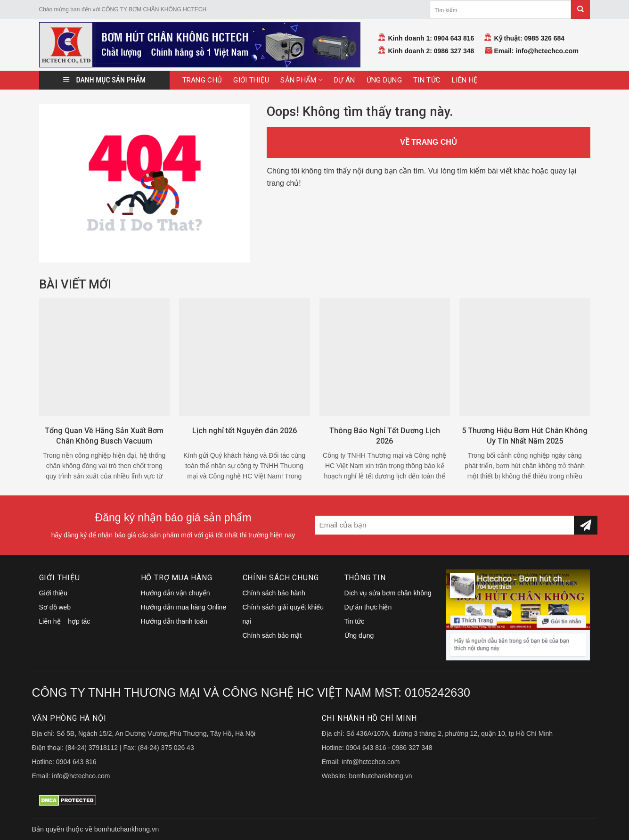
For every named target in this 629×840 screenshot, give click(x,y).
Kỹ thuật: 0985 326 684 (530, 38)
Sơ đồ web (55, 607)
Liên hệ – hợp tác (65, 621)
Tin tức (427, 80)
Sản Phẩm (302, 80)
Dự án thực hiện (368, 607)
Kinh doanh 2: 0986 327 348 (431, 51)
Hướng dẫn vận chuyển (176, 593)
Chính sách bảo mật (272, 635)
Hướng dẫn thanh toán (174, 621)
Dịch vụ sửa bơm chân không (388, 593)
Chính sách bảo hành (274, 593)
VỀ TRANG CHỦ (429, 142)
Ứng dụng (384, 80)
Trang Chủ (202, 80)
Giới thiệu (251, 80)
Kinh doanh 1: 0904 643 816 (431, 38)
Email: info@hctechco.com (536, 51)
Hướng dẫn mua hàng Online (184, 607)
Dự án (345, 80)
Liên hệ (465, 80)
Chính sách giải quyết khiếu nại (283, 614)
